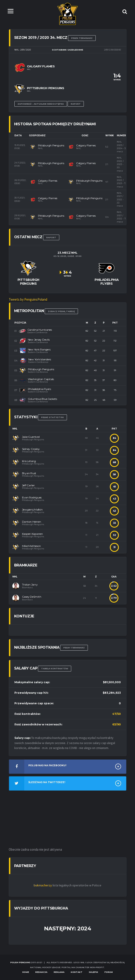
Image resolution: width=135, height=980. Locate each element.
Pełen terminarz (82, 38)
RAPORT (51, 237)
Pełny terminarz (74, 648)
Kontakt (77, 972)
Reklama (59, 972)
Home (26, 972)
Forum (109, 972)
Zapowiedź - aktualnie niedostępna (41, 104)
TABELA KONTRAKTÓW (55, 669)
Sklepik (93, 972)
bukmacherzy (43, 885)
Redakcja (41, 972)
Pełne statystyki (52, 417)
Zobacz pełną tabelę (61, 311)
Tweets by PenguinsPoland (28, 299)
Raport (76, 104)
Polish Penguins (20, 963)
